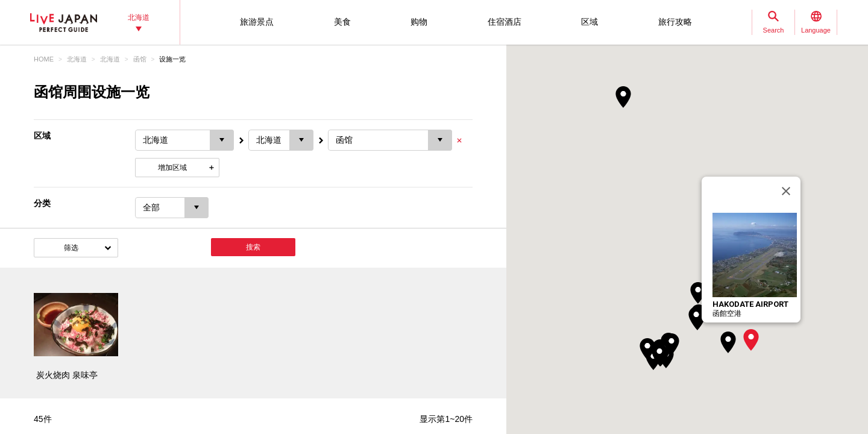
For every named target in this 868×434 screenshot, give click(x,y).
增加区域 (172, 168)
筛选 (71, 248)
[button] (751, 340)
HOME (44, 59)
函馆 (140, 59)
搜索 (253, 247)
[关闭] (786, 191)
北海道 (77, 59)
